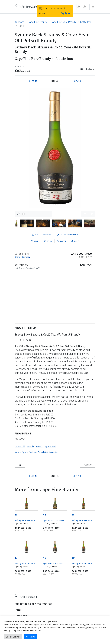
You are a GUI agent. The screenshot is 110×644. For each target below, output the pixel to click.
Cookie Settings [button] (13, 637)
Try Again (66, 13)
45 (73, 515)
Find (18, 610)
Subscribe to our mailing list (33, 604)
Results (90, 69)
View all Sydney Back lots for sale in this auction (36, 452)
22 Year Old (20, 446)
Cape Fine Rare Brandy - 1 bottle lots (71, 22)
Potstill (39, 446)
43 (16, 515)
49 (45, 558)
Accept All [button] (31, 637)
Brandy (31, 446)
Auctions (19, 22)
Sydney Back (51, 446)
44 (45, 515)
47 (16, 558)
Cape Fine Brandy (37, 22)
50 (73, 558)
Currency (67, 235)
